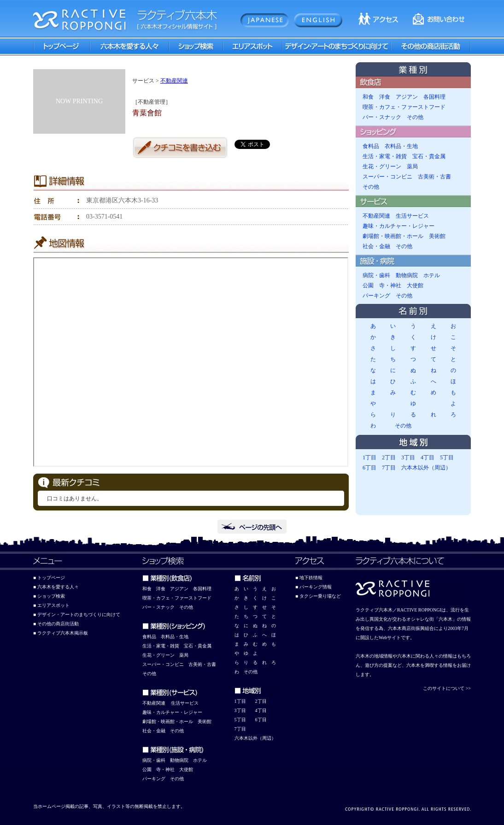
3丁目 (408, 457)
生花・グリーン (382, 166)
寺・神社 (390, 285)
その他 (415, 117)
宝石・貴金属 (429, 156)
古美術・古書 (434, 177)
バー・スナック (382, 117)
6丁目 (369, 468)
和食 (368, 97)
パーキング (376, 296)
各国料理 (434, 97)
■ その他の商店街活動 (56, 624)
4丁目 (428, 457)
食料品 (371, 146)
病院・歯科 (376, 275)
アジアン (407, 97)
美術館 (437, 236)
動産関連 (156, 703)
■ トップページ (49, 578)
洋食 (385, 97)
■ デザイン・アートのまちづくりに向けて (77, 614)
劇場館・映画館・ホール (393, 236)
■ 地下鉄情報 (309, 578)
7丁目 (389, 468)
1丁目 (369, 457)
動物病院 (407, 275)
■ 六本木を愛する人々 (56, 587)
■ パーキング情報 (314, 587)
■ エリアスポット (51, 605)
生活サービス (412, 216)
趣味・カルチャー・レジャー (399, 226)
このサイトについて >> (447, 688)
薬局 (412, 166)
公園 (368, 285)
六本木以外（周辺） (426, 468)
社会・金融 (376, 246)
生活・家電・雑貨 (385, 156)
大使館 (415, 285)
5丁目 (447, 457)
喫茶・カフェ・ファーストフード (404, 107)
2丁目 (389, 457)
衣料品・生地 (401, 146)
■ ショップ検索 (49, 596)
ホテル (432, 275)
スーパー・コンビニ (387, 177)
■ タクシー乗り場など (318, 596)
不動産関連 (174, 81)
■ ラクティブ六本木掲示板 (61, 633)
